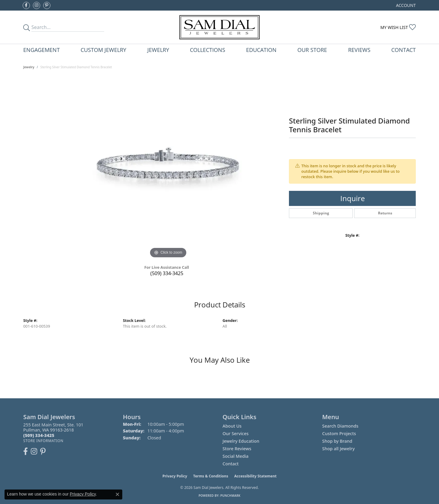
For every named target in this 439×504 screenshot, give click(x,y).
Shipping (321, 213)
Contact (404, 50)
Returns (385, 213)
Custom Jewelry (103, 50)
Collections (208, 50)
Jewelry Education (241, 441)
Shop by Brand (337, 441)
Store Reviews (237, 449)
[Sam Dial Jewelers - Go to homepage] (219, 27)
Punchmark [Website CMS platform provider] (231, 496)
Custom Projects (339, 433)
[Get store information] (43, 441)
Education (261, 50)
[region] (168, 169)
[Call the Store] (39, 435)
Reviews (359, 50)
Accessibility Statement (255, 476)
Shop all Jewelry (338, 449)
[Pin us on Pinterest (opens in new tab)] (47, 5)
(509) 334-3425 (167, 273)
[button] (405, 5)
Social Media (236, 456)
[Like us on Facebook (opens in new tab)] (26, 5)
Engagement (42, 50)
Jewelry (158, 50)
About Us (232, 426)
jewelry (29, 67)
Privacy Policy (175, 476)
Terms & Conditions (211, 476)
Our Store (312, 50)
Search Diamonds (340, 426)
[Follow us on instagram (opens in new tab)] (37, 5)
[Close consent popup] (117, 494)
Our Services (236, 433)
